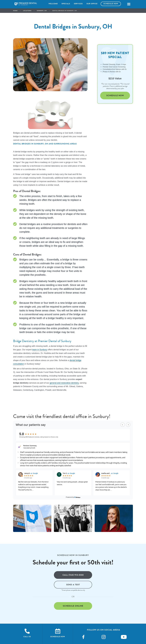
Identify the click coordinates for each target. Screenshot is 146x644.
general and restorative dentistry (64, 383)
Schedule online (73, 606)
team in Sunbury (40, 350)
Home (15, 11)
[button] (129, 4)
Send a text (73, 585)
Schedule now (111, 4)
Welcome (53, 4)
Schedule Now (115, 95)
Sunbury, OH (42, 11)
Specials (66, 4)
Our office (92, 4)
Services (78, 4)
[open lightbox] (32, 518)
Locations (27, 11)
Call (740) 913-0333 (73, 575)
